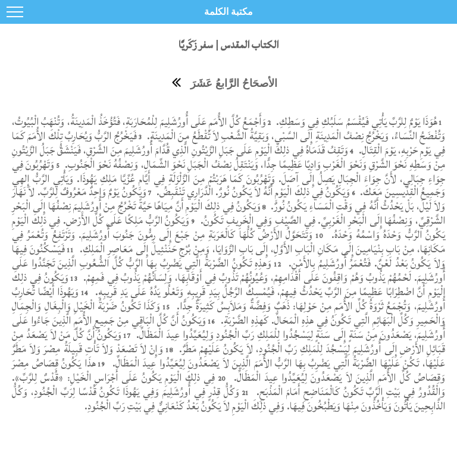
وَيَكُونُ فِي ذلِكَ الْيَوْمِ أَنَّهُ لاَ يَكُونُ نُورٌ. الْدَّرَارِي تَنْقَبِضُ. (252, 192)
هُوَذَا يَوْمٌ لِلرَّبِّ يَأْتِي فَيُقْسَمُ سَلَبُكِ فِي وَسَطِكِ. (356, 122)
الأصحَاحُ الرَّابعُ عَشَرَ (234, 83)
